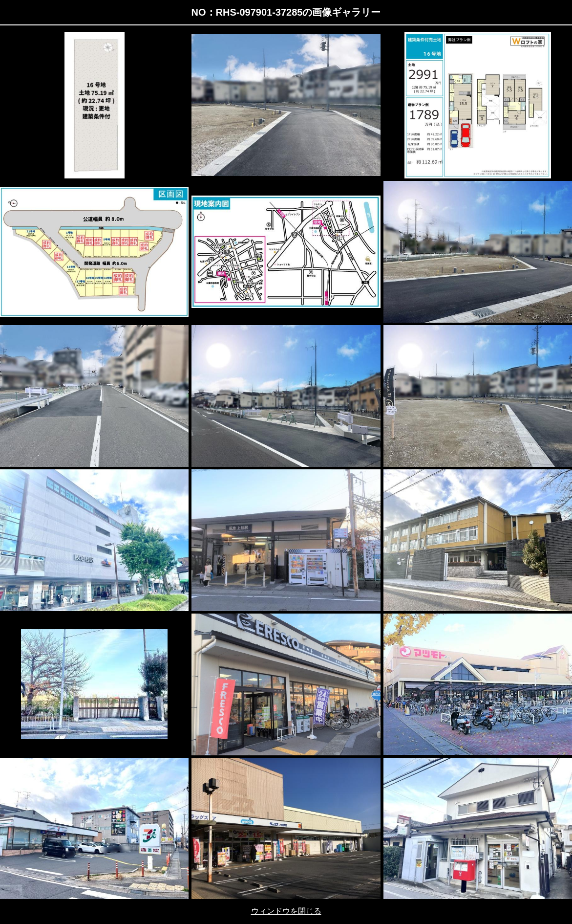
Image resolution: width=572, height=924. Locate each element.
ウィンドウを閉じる (286, 911)
